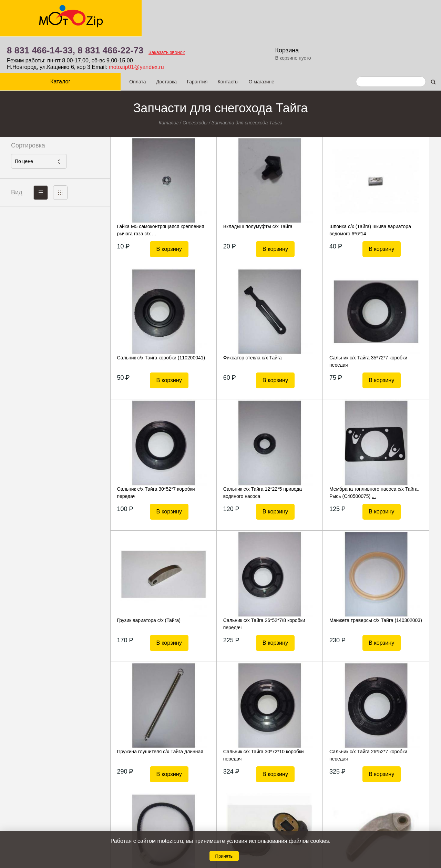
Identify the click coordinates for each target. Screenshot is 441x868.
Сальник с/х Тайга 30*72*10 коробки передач (229, 587)
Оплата (127, 45)
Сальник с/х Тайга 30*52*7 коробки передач (310, 324)
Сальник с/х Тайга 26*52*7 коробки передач (310, 587)
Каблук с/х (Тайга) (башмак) (146, 715)
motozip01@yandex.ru (246, 30)
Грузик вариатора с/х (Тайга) (230, 452)
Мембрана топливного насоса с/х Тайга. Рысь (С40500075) (151, 456)
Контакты (217, 45)
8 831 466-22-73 (221, 14)
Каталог (55, 45)
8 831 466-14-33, (151, 14)
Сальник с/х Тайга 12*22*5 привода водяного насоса (393, 324)
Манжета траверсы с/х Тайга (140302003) (396, 456)
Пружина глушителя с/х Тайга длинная (148, 587)
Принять (224, 856)
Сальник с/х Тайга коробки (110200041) (393, 193)
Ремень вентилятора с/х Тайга (397, 583)
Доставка (156, 45)
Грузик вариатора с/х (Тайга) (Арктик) (230, 718)
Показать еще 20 (276, 770)
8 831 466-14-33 (249, 810)
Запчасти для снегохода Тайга (247, 86)
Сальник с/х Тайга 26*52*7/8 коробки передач (312, 456)
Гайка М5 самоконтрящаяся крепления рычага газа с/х (147, 193)
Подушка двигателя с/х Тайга (313, 715)
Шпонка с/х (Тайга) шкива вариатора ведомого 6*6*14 (311, 193)
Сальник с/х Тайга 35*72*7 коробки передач (228, 324)
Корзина (398, 14)
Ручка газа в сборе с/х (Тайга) (397, 715)
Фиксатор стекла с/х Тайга (145, 321)
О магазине (251, 45)
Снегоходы (195, 86)
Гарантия (187, 45)
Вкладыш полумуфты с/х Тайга (233, 190)
